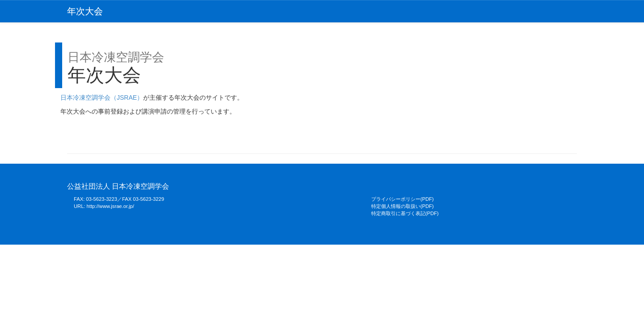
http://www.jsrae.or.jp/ (110, 206)
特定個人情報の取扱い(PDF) (402, 206)
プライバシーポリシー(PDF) (402, 199)
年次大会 (85, 11)
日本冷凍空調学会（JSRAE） (102, 97)
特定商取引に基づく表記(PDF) (405, 213)
